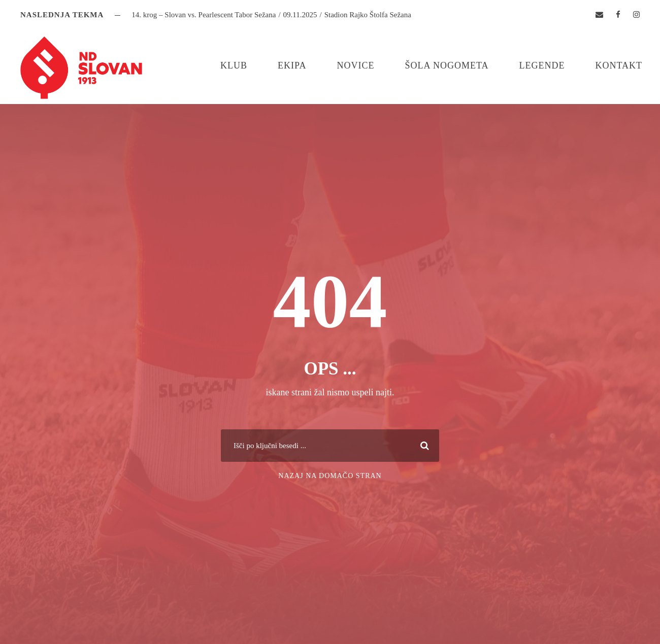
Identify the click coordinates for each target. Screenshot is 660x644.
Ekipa (292, 65)
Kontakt (619, 65)
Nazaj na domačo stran (330, 476)
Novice (355, 65)
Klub (234, 65)
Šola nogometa (447, 65)
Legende (542, 65)
